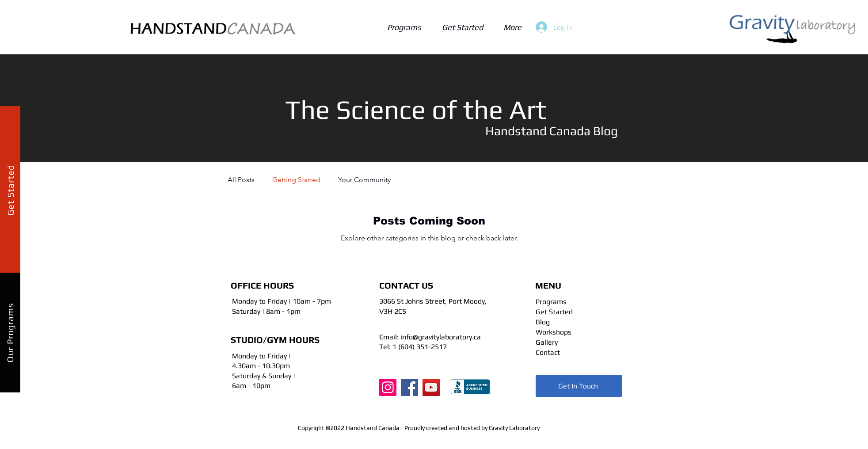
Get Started (554, 312)
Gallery (547, 342)
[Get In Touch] (579, 386)
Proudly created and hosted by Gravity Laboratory (472, 428)
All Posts (241, 180)
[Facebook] (409, 387)
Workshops (554, 332)
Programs (551, 302)
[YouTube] (431, 387)
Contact (548, 352)
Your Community (364, 180)
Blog (543, 322)
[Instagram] (388, 387)
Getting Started (296, 180)
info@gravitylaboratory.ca (441, 337)
